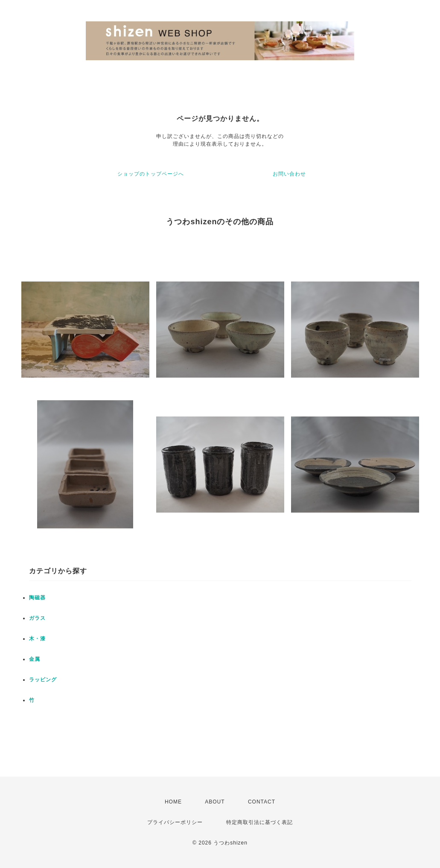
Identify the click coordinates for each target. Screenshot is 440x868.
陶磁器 (37, 598)
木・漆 (37, 639)
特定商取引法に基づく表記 (259, 822)
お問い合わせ (289, 174)
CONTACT (262, 802)
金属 (35, 659)
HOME (173, 802)
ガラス (37, 618)
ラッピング (43, 680)
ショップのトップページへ (151, 174)
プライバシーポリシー (175, 822)
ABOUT (215, 802)
